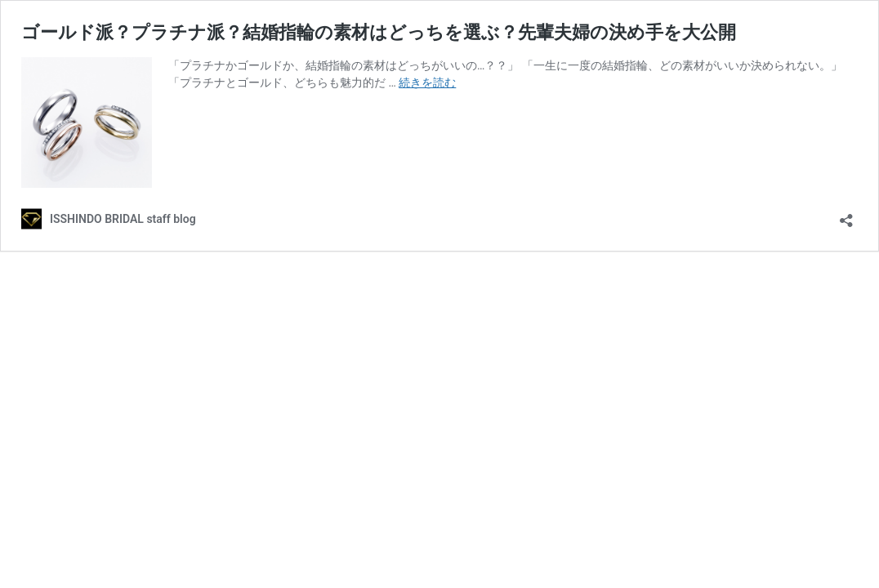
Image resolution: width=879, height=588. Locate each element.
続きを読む (427, 82)
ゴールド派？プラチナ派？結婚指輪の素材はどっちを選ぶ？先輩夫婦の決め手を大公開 (379, 32)
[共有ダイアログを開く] (846, 215)
